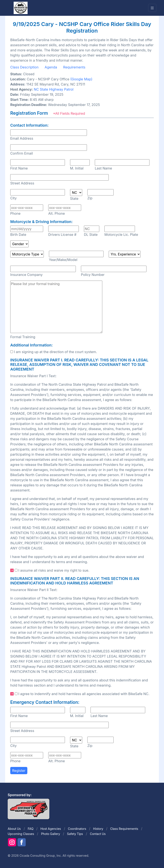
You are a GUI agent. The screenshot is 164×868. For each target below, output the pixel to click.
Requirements (74, 67)
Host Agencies (51, 829)
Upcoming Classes (21, 834)
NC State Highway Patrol (54, 89)
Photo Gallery (51, 834)
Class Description (24, 67)
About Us (14, 829)
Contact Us (98, 834)
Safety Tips (75, 834)
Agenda (51, 67)
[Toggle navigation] (152, 8)
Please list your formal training (56, 307)
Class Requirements (124, 829)
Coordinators (77, 829)
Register (19, 771)
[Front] (20, 8)
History (98, 829)
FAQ (31, 829)
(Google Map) (81, 79)
